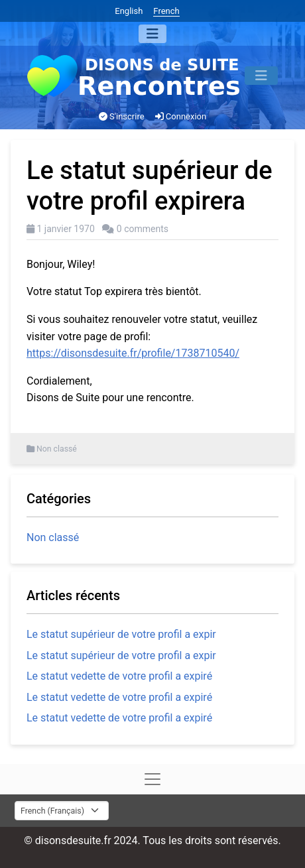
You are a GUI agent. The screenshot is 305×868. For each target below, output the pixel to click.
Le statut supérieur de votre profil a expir (121, 634)
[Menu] (152, 34)
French (166, 11)
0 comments (143, 229)
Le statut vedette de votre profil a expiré (119, 676)
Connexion (181, 116)
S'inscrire (122, 116)
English (129, 11)
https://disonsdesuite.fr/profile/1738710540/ (133, 353)
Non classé (57, 449)
